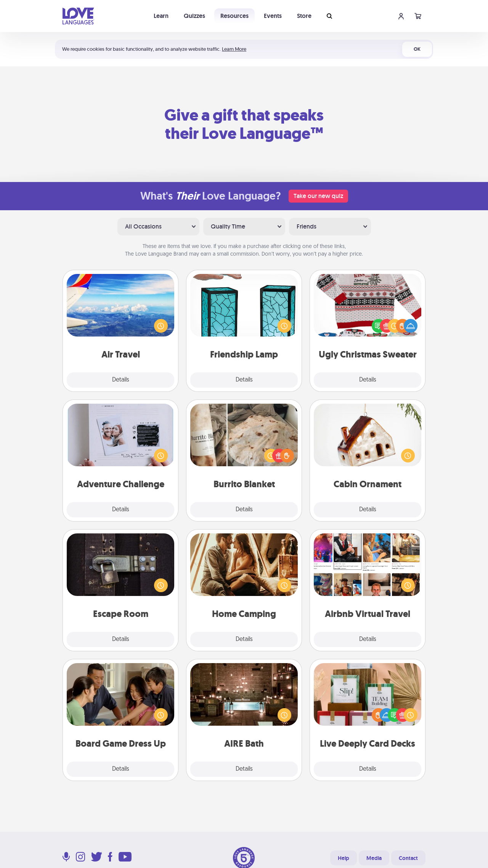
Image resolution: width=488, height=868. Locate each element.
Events (273, 16)
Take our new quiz (318, 196)
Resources (234, 16)
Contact (408, 858)
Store (304, 16)
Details (121, 380)
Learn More (234, 49)
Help (344, 858)
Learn (161, 16)
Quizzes (194, 16)
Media (374, 858)
